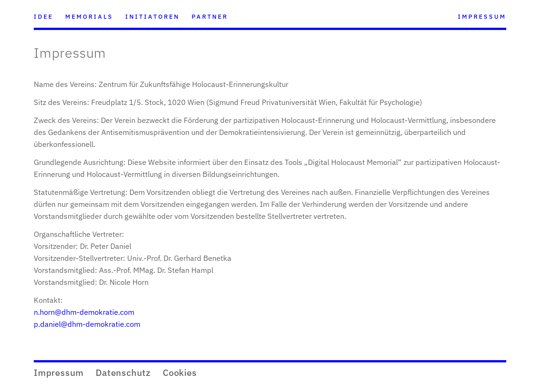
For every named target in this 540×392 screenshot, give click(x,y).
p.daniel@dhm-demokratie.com (87, 324)
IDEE (43, 16)
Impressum (59, 373)
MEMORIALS (89, 16)
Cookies (180, 373)
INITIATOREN (152, 16)
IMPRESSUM (482, 16)
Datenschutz (123, 373)
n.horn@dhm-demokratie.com (84, 312)
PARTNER (210, 16)
